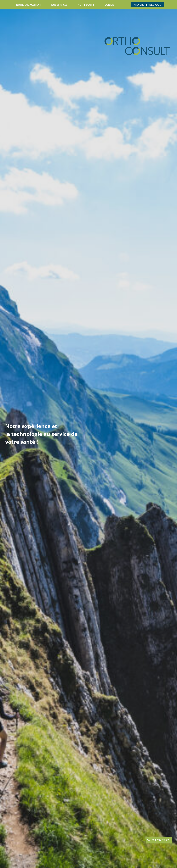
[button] (159, 840)
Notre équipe (86, 5)
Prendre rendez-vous (147, 5)
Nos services (59, 5)
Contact (110, 5)
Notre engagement (29, 5)
